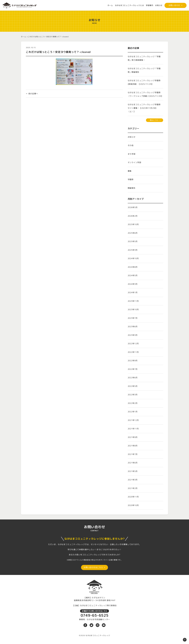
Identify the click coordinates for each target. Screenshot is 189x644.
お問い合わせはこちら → (94, 567)
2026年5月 (133, 207)
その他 (131, 145)
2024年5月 (133, 275)
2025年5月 (133, 241)
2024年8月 (133, 267)
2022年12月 (133, 344)
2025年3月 (133, 250)
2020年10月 (133, 505)
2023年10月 (133, 310)
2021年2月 (133, 488)
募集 (130, 171)
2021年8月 (133, 446)
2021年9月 (133, 437)
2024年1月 (133, 292)
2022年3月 (133, 395)
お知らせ (159, 5)
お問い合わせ (176, 5)
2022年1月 (133, 412)
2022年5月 (133, 386)
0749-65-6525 (95, 615)
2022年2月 (133, 403)
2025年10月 (133, 224)
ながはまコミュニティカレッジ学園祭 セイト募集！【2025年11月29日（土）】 (145, 108)
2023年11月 (133, 301)
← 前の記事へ (32, 94)
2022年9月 (133, 361)
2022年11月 (133, 352)
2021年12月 (133, 420)
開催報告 (132, 188)
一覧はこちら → (155, 120)
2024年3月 (133, 284)
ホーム (110, 5)
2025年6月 (133, 233)
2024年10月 (133, 258)
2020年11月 (133, 497)
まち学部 (132, 154)
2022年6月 (133, 378)
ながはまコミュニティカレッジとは (129, 5)
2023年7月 (133, 318)
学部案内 (149, 5)
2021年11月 (133, 429)
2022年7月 (133, 369)
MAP (113, 600)
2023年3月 (133, 335)
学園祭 (131, 179)
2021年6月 (133, 463)
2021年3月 (133, 480)
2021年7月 (133, 454)
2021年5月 (133, 471)
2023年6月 (133, 327)
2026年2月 (133, 216)
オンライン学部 (134, 162)
